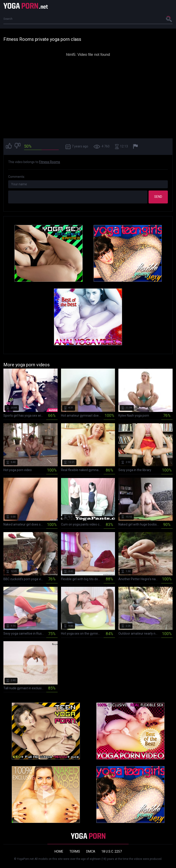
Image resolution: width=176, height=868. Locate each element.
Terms (75, 851)
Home (59, 851)
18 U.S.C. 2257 (112, 851)
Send (158, 197)
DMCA (91, 851)
